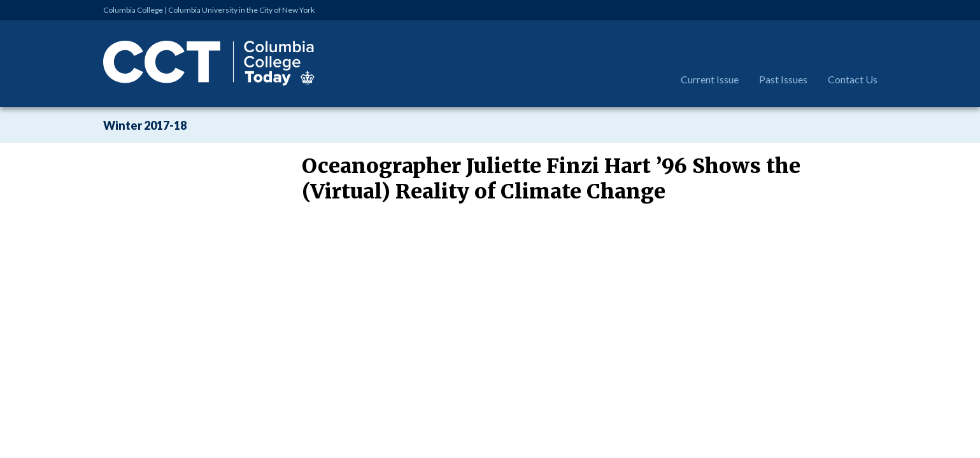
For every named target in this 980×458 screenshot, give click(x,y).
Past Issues (783, 79)
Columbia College (133, 10)
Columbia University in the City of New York (241, 10)
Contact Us (853, 79)
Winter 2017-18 (145, 125)
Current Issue (710, 79)
